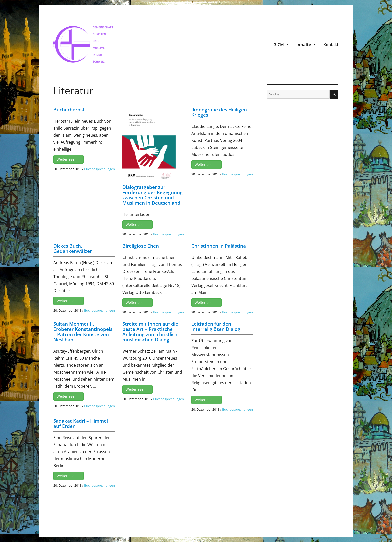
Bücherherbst (69, 110)
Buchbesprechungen (100, 169)
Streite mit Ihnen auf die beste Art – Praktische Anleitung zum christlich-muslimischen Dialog (151, 332)
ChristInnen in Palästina (219, 246)
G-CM (279, 45)
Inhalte (304, 45)
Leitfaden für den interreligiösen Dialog (216, 327)
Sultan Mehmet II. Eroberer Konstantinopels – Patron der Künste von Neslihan (83, 332)
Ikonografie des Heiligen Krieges (219, 112)
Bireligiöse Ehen (141, 246)
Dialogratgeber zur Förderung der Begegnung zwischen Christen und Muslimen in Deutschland (153, 195)
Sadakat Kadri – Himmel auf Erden (81, 424)
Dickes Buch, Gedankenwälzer (73, 249)
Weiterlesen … (69, 159)
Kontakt (331, 45)
